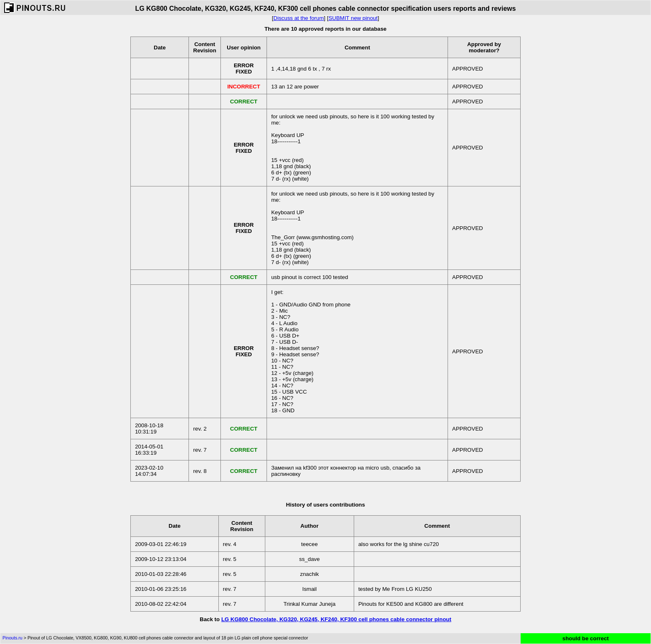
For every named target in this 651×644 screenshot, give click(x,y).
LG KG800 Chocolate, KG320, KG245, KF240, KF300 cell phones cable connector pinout (336, 619)
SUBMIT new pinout (353, 18)
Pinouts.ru (12, 638)
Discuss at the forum (299, 18)
